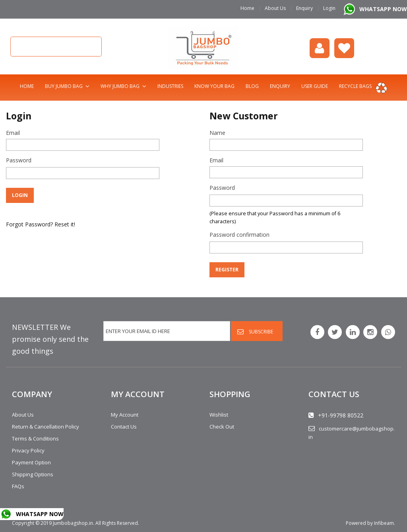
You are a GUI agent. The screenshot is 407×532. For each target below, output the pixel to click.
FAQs (18, 486)
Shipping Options (33, 474)
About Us (275, 8)
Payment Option (31, 462)
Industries (170, 86)
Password (19, 160)
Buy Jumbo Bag (64, 86)
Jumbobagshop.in (73, 523)
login (320, 48)
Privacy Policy (28, 450)
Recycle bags (355, 86)
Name (217, 133)
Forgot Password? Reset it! (41, 224)
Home (247, 8)
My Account (125, 415)
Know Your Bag (214, 86)
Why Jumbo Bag (120, 86)
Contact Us (124, 427)
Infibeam (384, 523)
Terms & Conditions (35, 438)
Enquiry (304, 8)
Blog (252, 86)
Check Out (222, 427)
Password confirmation (239, 235)
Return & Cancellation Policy (46, 427)
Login (329, 8)
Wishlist (344, 48)
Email (13, 133)
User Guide (315, 86)
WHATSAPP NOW (383, 9)
